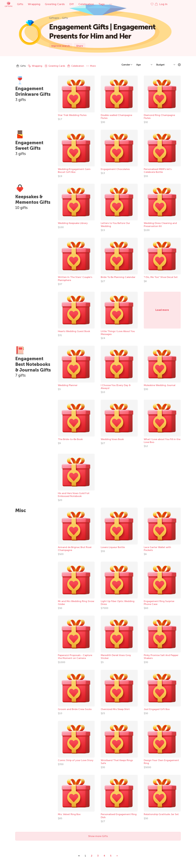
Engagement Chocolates (115, 169)
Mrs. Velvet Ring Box (69, 814)
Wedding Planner (68, 385)
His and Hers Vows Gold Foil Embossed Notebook (74, 495)
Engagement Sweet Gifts (30, 145)
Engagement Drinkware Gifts (34, 91)
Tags (112, 4)
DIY (82, 4)
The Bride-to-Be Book (70, 439)
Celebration (97, 4)
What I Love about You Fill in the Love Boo (162, 441)
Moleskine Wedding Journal (160, 385)
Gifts (31, 4)
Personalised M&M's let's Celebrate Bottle (158, 171)
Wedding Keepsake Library (73, 223)
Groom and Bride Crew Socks (75, 709)
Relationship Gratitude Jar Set (161, 814)
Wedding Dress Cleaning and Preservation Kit (160, 225)
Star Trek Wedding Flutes (72, 115)
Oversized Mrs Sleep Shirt (115, 709)
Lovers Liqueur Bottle (113, 547)
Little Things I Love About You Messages (118, 333)
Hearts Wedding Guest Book (74, 331)
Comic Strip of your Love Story (76, 760)
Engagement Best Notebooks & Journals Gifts (34, 367)
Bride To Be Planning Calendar (118, 277)
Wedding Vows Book (112, 439)
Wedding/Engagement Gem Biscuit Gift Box (74, 171)
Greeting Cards (66, 4)
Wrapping (45, 4)
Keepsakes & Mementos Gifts (34, 199)
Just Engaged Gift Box (157, 709)
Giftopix (19, 4)
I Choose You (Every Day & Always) (116, 387)
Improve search (61, 46)
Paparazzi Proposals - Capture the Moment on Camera (75, 657)
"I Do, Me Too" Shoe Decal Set (161, 277)
